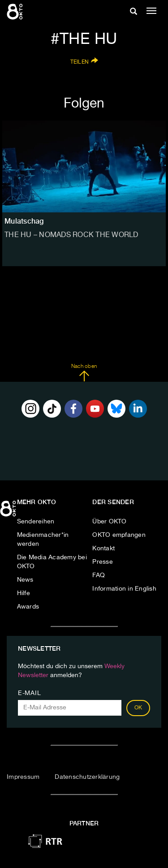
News (25, 580)
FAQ (99, 575)
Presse (103, 562)
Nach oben (84, 373)
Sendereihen (36, 522)
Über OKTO (109, 522)
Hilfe (24, 593)
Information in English (124, 589)
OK (138, 708)
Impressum (23, 777)
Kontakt (103, 548)
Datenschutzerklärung (87, 777)
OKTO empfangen (119, 535)
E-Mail (29, 693)
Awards (28, 607)
